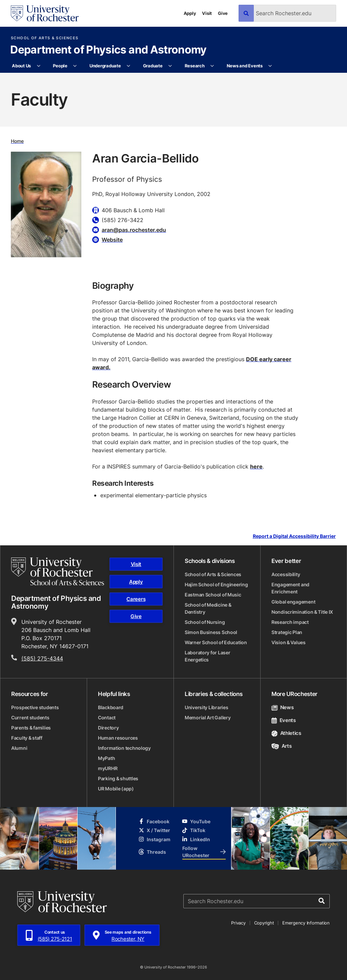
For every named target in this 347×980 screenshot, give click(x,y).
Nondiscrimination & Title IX (302, 612)
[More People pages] (75, 66)
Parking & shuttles (118, 778)
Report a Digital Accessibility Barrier (294, 536)
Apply (190, 13)
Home (17, 141)
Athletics (286, 733)
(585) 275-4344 (42, 658)
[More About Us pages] (38, 66)
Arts (281, 746)
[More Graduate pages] (170, 66)
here (256, 466)
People (60, 66)
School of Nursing (205, 622)
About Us (21, 66)
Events (284, 720)
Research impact (290, 622)
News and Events (245, 66)
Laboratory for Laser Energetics (207, 656)
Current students (30, 717)
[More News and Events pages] (270, 66)
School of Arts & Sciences (45, 38)
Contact (107, 717)
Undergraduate (105, 66)
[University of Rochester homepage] (45, 13)
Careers (136, 599)
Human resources (118, 738)
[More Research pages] (212, 66)
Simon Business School (211, 632)
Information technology (124, 748)
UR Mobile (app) (116, 789)
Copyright (264, 923)
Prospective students (35, 707)
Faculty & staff (27, 738)
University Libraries (206, 707)
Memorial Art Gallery (208, 717)
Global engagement (293, 602)
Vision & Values (289, 642)
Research (195, 66)
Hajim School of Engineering (216, 584)
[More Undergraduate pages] (129, 66)
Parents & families (31, 728)
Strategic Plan (287, 632)
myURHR (108, 768)
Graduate (153, 66)
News (282, 707)
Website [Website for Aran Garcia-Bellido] (112, 240)
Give (223, 13)
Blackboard (111, 707)
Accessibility (286, 574)
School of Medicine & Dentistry (208, 608)
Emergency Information (306, 923)
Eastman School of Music (213, 595)
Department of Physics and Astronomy (108, 50)
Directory (108, 728)
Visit (207, 13)
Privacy (238, 923)
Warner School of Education (216, 642)
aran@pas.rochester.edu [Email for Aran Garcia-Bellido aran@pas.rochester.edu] (134, 230)
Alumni (19, 748)
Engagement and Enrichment (290, 588)
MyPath (106, 758)
